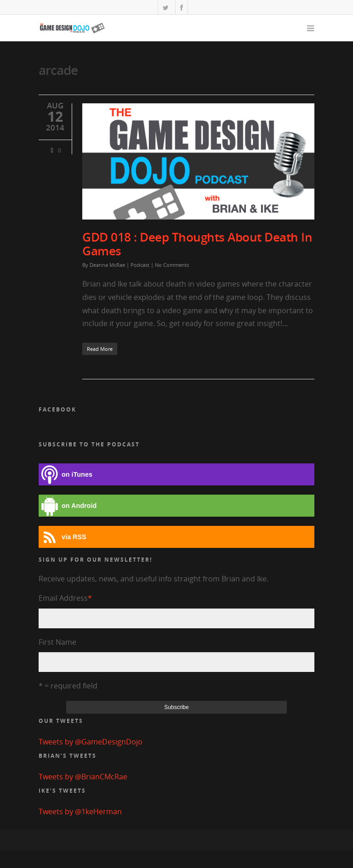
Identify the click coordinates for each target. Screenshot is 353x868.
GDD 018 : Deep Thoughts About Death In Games (197, 244)
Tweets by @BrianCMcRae (83, 777)
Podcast (140, 265)
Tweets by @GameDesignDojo (91, 742)
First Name (57, 642)
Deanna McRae (107, 265)
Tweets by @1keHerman (80, 812)
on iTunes (65, 475)
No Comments (172, 265)
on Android (68, 506)
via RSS (63, 537)
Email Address (65, 598)
